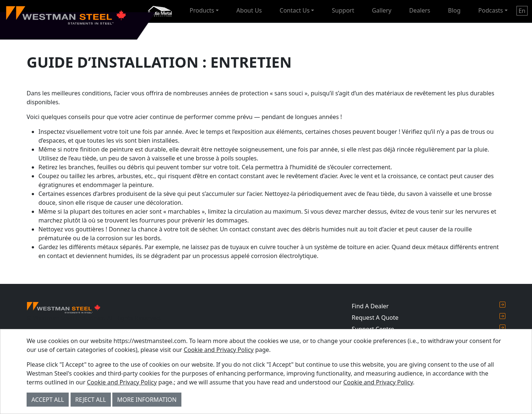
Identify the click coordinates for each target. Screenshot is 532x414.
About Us (249, 10)
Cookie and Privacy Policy (219, 350)
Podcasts (491, 10)
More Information (147, 400)
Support (343, 10)
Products (202, 10)
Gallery (382, 10)
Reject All (91, 400)
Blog (454, 10)
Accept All (48, 400)
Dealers (420, 10)
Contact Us (295, 10)
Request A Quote (429, 317)
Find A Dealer (429, 306)
